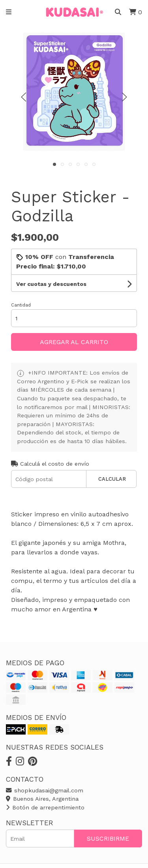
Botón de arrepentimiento (45, 807)
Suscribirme (108, 838)
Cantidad (21, 305)
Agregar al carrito (74, 342)
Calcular (112, 479)
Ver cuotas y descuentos (51, 284)
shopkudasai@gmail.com (45, 790)
